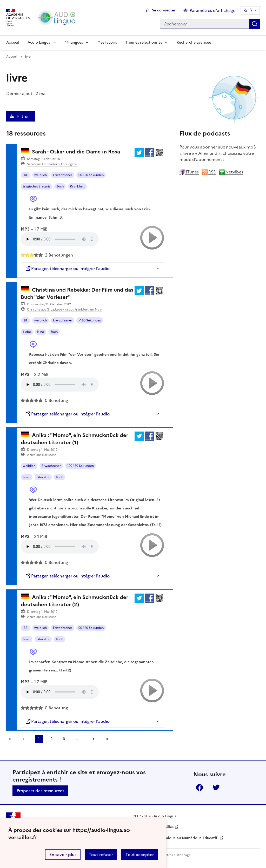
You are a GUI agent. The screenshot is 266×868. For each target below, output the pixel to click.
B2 (25, 628)
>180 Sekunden (90, 320)
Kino (41, 332)
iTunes (189, 172)
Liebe (27, 332)
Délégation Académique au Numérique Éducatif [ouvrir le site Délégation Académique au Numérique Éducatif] (176, 838)
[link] (25, 739)
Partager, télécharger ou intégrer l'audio (67, 268)
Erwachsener (63, 175)
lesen (27, 477)
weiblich (41, 175)
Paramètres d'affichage (173, 855)
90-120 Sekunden (91, 175)
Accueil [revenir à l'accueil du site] (12, 57)
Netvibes (231, 172)
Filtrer (24, 116)
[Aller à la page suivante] (92, 739)
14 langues (74, 42)
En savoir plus (63, 854)
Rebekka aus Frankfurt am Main (78, 309)
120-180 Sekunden (80, 466)
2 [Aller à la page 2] (51, 739)
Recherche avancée (194, 42)
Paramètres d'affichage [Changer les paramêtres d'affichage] (212, 10)
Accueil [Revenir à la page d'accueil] (13, 42)
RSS (209, 172)
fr (251, 10)
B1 (26, 175)
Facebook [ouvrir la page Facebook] (199, 788)
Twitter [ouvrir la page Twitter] (216, 788)
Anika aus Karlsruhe (42, 455)
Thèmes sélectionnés (144, 42)
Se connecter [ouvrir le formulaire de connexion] (164, 10)
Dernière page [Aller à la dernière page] (107, 739)
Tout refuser (101, 854)
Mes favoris (107, 42)
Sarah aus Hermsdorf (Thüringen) (52, 164)
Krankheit (77, 186)
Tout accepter (140, 854)
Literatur (43, 477)
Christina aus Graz (41, 309)
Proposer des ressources (40, 791)
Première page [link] (10, 739)
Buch (60, 186)
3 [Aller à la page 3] (64, 739)
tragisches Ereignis (36, 186)
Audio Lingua (39, 42)
